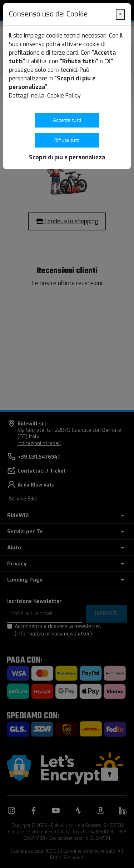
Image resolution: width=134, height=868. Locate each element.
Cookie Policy (64, 96)
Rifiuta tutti (67, 140)
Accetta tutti (67, 120)
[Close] (120, 14)
